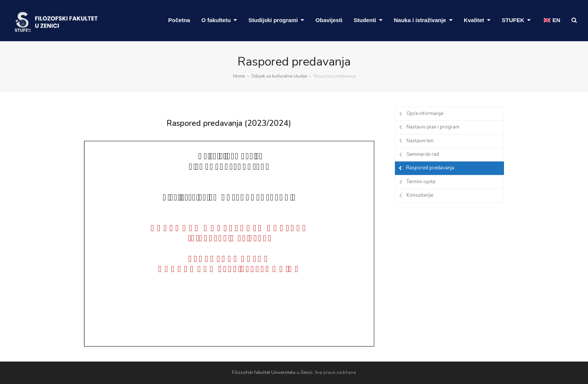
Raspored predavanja (430, 168)
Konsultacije (420, 195)
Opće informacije (425, 114)
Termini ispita (421, 182)
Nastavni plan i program (433, 127)
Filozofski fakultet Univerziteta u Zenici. (273, 372)
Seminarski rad (423, 154)
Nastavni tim (420, 141)
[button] (574, 21)
